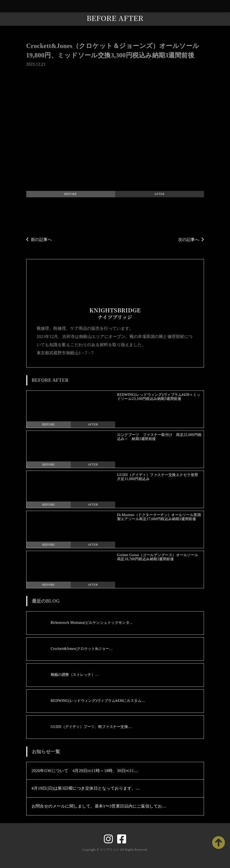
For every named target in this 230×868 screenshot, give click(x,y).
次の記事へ (191, 240)
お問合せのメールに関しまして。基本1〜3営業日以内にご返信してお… (99, 806)
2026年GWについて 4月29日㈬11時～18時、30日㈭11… (85, 771)
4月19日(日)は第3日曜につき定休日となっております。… (86, 788)
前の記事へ (39, 240)
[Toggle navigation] (225, 6)
